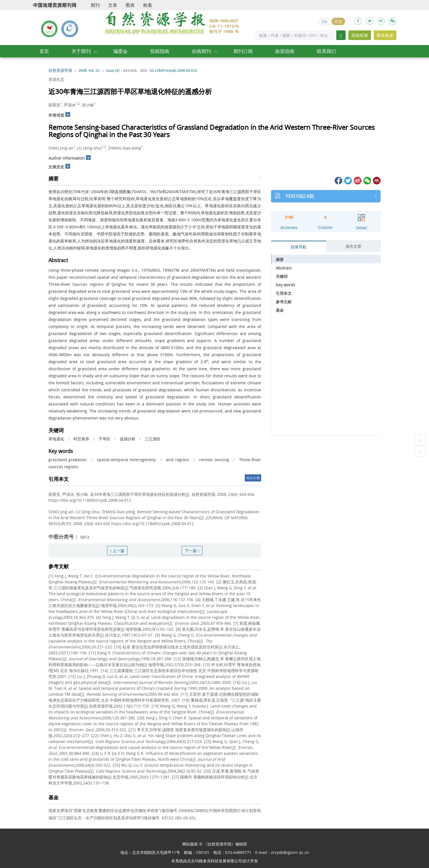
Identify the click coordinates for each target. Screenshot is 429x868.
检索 (148, 5)
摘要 (280, 259)
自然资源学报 (60, 71)
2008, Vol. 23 (89, 71)
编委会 (120, 51)
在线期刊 (201, 51)
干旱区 (105, 439)
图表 (130, 5)
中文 (338, 22)
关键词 (282, 276)
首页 (44, 51)
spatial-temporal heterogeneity (126, 460)
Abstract (284, 268)
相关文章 (354, 246)
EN (325, 22)
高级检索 (360, 35)
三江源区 (153, 439)
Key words (285, 285)
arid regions (177, 460)
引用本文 (284, 293)
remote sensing (214, 460)
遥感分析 (128, 439)
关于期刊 (81, 51)
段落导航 (299, 247)
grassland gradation (68, 460)
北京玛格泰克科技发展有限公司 (215, 861)
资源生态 (56, 79)
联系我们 (326, 51)
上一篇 (117, 551)
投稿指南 (160, 51)
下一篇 (192, 551)
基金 (280, 310)
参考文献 (284, 302)
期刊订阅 (243, 51)
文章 (113, 5)
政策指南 (285, 51)
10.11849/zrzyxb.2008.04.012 (173, 71)
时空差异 (81, 439)
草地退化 (56, 439)
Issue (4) (113, 71)
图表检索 (385, 35)
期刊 (95, 5)
